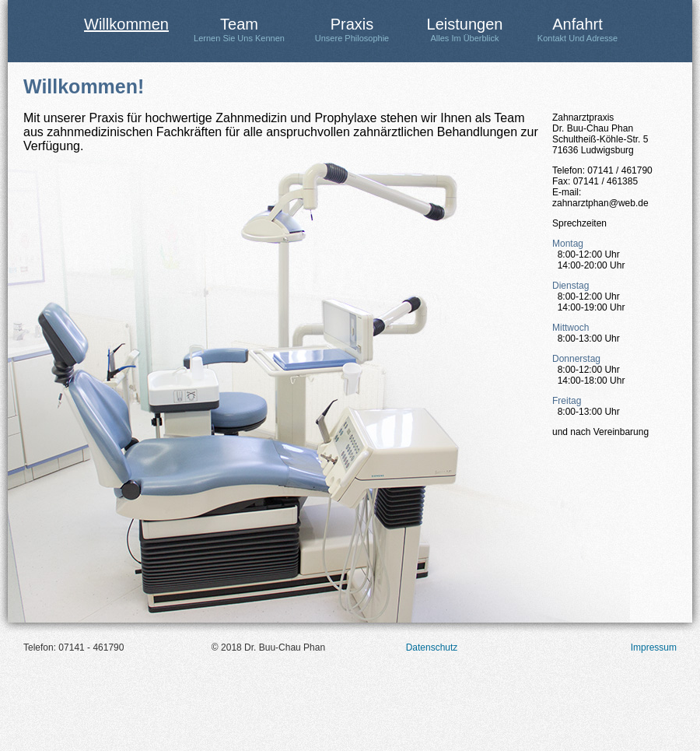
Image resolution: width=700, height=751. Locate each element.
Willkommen (126, 24)
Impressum (654, 647)
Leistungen (465, 29)
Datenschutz (432, 647)
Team (239, 29)
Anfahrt (577, 29)
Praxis (352, 29)
